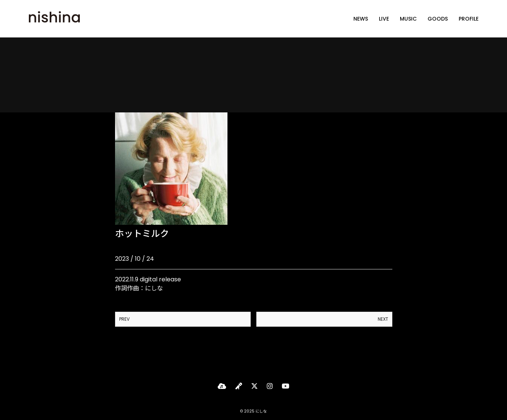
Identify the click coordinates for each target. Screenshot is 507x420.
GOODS (438, 19)
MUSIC (408, 19)
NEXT (383, 319)
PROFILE (469, 19)
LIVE (384, 19)
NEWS (361, 19)
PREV (124, 319)
